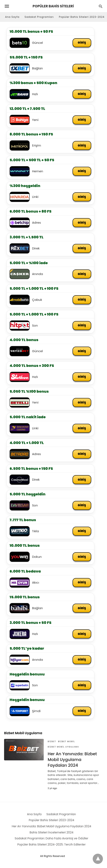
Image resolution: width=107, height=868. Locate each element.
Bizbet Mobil (66, 742)
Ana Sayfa (12, 17)
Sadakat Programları (39, 17)
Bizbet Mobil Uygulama (63, 747)
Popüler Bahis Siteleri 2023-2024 (82, 17)
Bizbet (52, 742)
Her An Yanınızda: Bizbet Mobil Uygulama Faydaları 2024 (72, 760)
